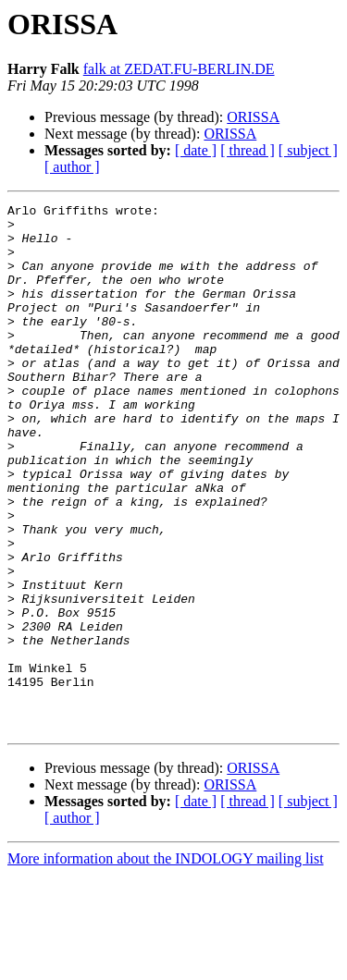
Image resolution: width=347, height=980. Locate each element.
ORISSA (253, 117)
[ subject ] (308, 150)
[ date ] (196, 150)
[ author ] (72, 167)
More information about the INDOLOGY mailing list (166, 964)
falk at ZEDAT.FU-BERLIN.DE (179, 69)
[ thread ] (248, 150)
